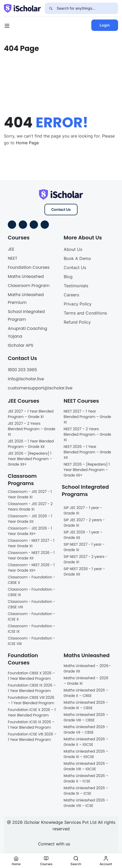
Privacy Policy (78, 304)
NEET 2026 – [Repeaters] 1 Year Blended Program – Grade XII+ (87, 470)
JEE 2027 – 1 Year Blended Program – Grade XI (31, 414)
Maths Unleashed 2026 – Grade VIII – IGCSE (86, 766)
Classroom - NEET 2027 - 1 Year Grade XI (31, 543)
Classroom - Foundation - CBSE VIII (31, 604)
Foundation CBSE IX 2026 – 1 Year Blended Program (32, 688)
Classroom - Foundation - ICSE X (31, 616)
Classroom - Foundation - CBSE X (31, 580)
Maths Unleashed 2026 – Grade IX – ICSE (86, 791)
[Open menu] (8, 27)
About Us (73, 249)
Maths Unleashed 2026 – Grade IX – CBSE (86, 705)
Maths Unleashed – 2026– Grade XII (87, 668)
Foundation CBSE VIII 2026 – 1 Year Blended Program (31, 700)
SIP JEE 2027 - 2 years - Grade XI (84, 523)
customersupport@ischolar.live (40, 388)
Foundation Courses (29, 267)
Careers (71, 295)
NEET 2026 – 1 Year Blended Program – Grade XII (88, 452)
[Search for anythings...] (87, 8)
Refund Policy (77, 322)
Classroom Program (29, 286)
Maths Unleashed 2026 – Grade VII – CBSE (86, 730)
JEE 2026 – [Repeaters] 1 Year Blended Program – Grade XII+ (30, 459)
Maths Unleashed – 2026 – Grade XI (86, 681)
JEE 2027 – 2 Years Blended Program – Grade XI (32, 429)
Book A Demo (77, 258)
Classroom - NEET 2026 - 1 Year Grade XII (31, 555)
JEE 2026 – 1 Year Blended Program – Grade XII (31, 444)
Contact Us (61, 209)
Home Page (27, 143)
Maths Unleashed (26, 276)
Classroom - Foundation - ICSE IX (31, 629)
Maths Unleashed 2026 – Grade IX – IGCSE (86, 754)
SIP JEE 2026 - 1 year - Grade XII (83, 535)
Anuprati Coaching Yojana (27, 332)
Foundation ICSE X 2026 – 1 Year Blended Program (32, 712)
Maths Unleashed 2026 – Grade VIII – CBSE (86, 717)
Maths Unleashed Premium (26, 299)
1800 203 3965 (22, 370)
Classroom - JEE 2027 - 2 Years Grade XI (30, 507)
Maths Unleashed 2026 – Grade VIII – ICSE (86, 803)
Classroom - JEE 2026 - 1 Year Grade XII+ (30, 531)
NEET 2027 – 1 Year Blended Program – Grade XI (88, 417)
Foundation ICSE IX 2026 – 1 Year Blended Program (31, 725)
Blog (68, 277)
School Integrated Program (26, 315)
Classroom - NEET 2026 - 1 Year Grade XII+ (31, 568)
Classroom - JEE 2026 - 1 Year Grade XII (30, 519)
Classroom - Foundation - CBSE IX (31, 592)
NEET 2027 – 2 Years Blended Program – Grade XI (88, 434)
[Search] (51, 8)
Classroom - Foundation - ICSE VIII (31, 641)
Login (105, 25)
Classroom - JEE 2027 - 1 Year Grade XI (30, 494)
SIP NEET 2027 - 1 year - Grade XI (84, 547)
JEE (11, 249)
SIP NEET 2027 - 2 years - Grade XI (86, 559)
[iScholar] (22, 8)
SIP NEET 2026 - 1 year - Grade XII (84, 572)
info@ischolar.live (26, 379)
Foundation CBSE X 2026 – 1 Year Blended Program (31, 676)
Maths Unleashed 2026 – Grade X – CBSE (86, 693)
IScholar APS (21, 345)
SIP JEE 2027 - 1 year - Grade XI (83, 510)
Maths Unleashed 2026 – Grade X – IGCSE (86, 742)
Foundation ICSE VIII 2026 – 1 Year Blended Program (32, 737)
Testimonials (76, 286)
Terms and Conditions (85, 313)
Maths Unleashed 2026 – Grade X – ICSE (86, 778)
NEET (12, 258)
